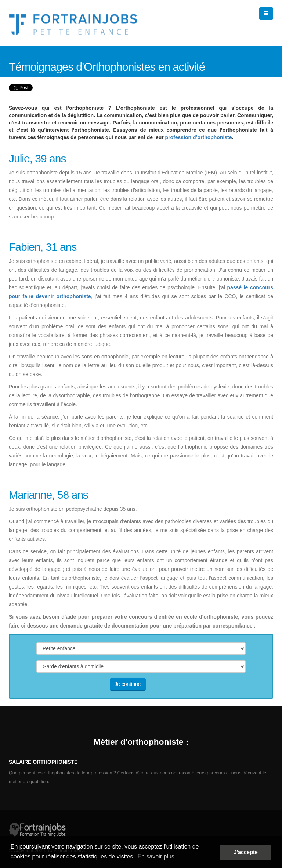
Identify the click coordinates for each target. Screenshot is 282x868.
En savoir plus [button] (156, 856)
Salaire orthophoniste (43, 762)
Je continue (128, 684)
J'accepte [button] (246, 852)
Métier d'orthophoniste (139, 742)
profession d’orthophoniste (199, 137)
